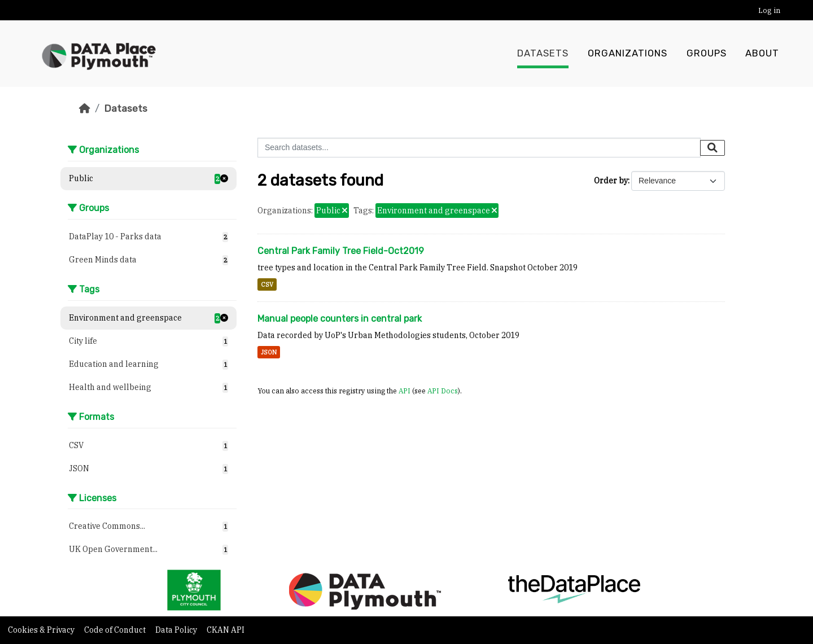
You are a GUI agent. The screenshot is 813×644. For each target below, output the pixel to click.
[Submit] (713, 148)
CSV (267, 284)
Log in (769, 10)
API (405, 391)
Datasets (543, 54)
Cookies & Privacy (42, 630)
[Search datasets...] (479, 148)
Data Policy (177, 630)
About (762, 54)
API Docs (443, 391)
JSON (269, 352)
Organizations (628, 54)
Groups (707, 54)
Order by (611, 181)
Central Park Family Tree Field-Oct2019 (341, 251)
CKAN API (226, 630)
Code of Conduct (116, 630)
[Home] (85, 108)
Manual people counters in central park (340, 319)
